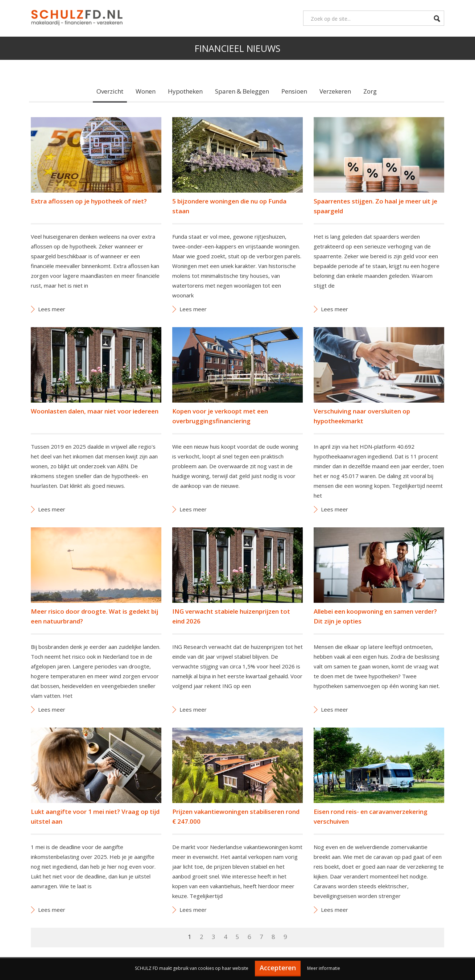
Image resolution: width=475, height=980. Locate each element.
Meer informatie (324, 968)
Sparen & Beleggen (242, 91)
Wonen (146, 91)
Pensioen (294, 91)
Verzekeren (335, 91)
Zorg (370, 91)
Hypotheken (185, 91)
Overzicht (110, 91)
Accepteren (278, 968)
